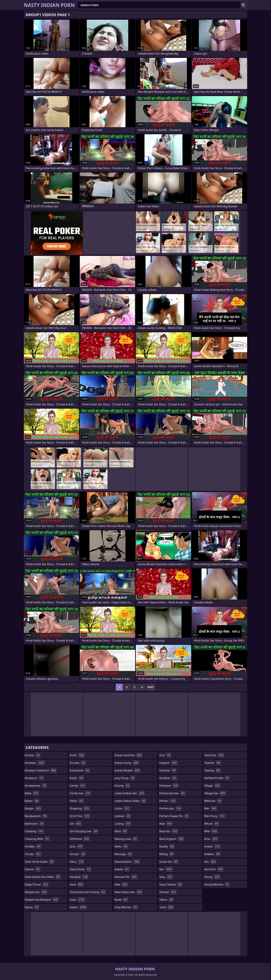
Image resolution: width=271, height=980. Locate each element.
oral (165, 755)
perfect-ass (170, 808)
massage (123, 854)
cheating (34, 831)
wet (211, 808)
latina (122, 808)
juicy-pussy (125, 778)
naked (122, 869)
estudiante (80, 770)
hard (77, 884)
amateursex (36, 786)
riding (167, 854)
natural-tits (126, 877)
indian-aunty (127, 763)
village (212, 786)
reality (167, 846)
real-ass (169, 831)
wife (211, 831)
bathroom (34, 824)
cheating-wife (37, 839)
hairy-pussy (81, 869)
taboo (167, 900)
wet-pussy (215, 816)
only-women (126, 907)
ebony (32, 907)
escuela (78, 763)
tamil (167, 907)
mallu (121, 846)
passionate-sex (172, 793)
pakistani (169, 786)
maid (121, 831)
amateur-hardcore (41, 770)
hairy (77, 862)
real (166, 824)
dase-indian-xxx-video (43, 877)
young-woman (217, 884)
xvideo (212, 846)
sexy (166, 877)
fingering (80, 808)
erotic (77, 755)
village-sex (215, 793)
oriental (168, 770)
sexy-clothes (171, 884)
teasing (212, 770)
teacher (212, 763)
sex (166, 869)
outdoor (168, 778)
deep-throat (37, 884)
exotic (77, 778)
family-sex (80, 793)
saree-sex (169, 862)
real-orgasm (172, 839)
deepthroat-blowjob (42, 900)
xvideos (212, 854)
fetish (77, 801)
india (77, 900)
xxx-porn (214, 869)
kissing (122, 786)
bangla (33, 808)
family (78, 786)
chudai (33, 854)
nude (121, 900)
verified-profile (217, 778)
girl (76, 824)
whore (212, 824)
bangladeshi (36, 816)
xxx (210, 862)
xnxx (211, 839)
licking (123, 824)
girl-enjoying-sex (84, 831)
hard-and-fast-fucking (88, 892)
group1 (78, 854)
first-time (80, 816)
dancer (33, 869)
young (212, 877)
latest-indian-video (130, 801)
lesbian (123, 816)
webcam (213, 801)
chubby (33, 846)
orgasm (168, 763)
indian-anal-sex (128, 755)
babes (32, 801)
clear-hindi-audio (39, 862)
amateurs (34, 778)
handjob (79, 877)
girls (76, 846)
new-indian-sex (128, 892)
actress (33, 755)
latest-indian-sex (130, 793)
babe (32, 793)
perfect (168, 801)
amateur (35, 763)
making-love (126, 839)
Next (151, 687)
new (121, 884)
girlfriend (80, 839)
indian (78, 907)
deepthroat (36, 892)
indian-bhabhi (127, 770)
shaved (168, 892)
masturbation (127, 862)
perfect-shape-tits (174, 816)
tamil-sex (214, 755)
